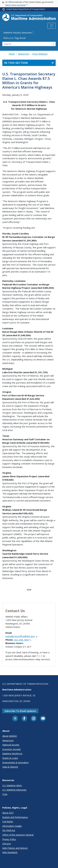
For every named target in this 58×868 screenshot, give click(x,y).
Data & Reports (10, 767)
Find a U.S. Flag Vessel (14, 38)
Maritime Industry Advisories (18, 33)
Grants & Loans (10, 758)
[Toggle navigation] (52, 26)
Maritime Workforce (12, 754)
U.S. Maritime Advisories (14, 790)
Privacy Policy (9, 839)
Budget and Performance (15, 817)
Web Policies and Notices (15, 848)
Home (12, 54)
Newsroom (24, 54)
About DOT (8, 813)
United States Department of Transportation (26, 9)
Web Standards (10, 852)
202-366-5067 (23, 640)
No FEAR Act (9, 830)
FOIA (5, 794)
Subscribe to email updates (20, 711)
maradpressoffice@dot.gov (21, 636)
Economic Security (12, 749)
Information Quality (12, 826)
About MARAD (10, 736)
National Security (11, 745)
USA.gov (7, 844)
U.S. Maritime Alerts (12, 785)
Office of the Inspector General (18, 835)
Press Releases (40, 54)
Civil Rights (8, 822)
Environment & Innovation (15, 762)
